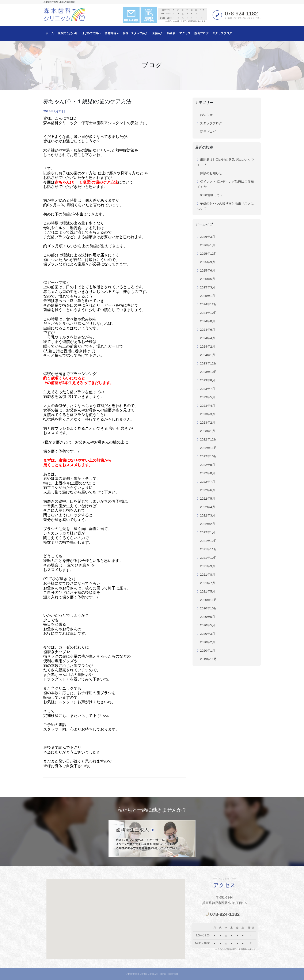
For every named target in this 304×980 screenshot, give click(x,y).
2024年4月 (208, 338)
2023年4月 (208, 406)
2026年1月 (208, 245)
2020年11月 (208, 600)
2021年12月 (208, 541)
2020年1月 (208, 650)
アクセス (185, 33)
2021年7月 (208, 583)
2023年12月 (208, 363)
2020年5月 (208, 625)
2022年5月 (208, 498)
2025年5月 (208, 279)
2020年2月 (208, 642)
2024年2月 (208, 346)
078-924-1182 (242, 14)
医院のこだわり (68, 33)
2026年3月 (208, 237)
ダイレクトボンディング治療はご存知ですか (225, 184)
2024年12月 (208, 304)
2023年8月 (208, 380)
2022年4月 (208, 507)
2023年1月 (208, 431)
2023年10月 (208, 372)
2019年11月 (208, 659)
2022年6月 (208, 490)
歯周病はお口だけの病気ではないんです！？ (225, 162)
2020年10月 (208, 608)
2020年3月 (208, 634)
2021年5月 (208, 591)
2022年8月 (208, 473)
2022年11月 (208, 448)
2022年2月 (208, 524)
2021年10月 (208, 558)
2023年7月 (208, 389)
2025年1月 (208, 296)
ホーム (50, 33)
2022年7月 (208, 482)
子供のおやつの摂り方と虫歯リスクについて (225, 206)
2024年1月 (208, 355)
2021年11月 (208, 549)
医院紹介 (157, 33)
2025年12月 (208, 253)
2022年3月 (208, 515)
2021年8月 (208, 574)
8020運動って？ (211, 195)
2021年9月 (208, 566)
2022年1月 (208, 532)
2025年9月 (208, 262)
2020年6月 (208, 617)
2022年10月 (208, 456)
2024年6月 (208, 330)
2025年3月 (208, 287)
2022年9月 (208, 465)
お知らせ (206, 115)
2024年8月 (208, 321)
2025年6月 (208, 270)
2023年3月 (208, 414)
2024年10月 (208, 313)
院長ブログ (201, 33)
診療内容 (112, 33)
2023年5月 (208, 397)
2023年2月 (208, 422)
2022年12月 (208, 439)
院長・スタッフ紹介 (135, 33)
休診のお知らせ (211, 173)
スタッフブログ (222, 33)
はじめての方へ (91, 33)
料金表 (171, 33)
